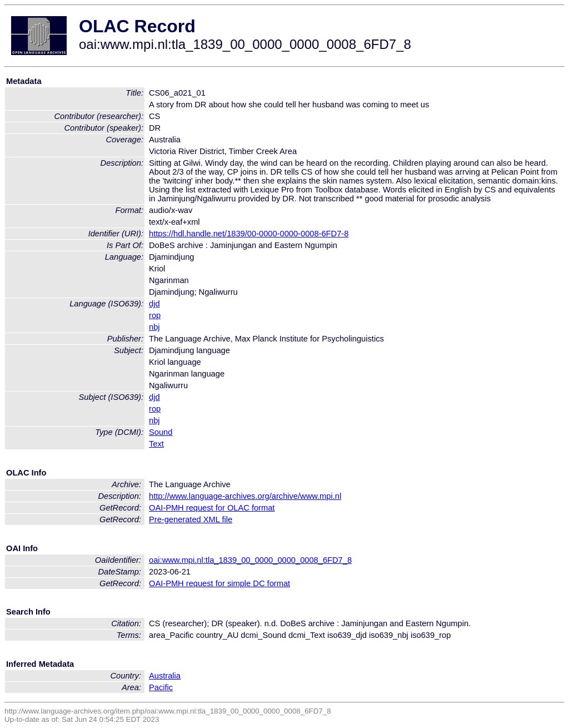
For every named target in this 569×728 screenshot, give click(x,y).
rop (155, 315)
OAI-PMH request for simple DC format (219, 583)
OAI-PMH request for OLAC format (212, 508)
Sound (161, 432)
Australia (165, 676)
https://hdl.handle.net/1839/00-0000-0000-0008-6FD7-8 (249, 234)
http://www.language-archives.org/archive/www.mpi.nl (245, 496)
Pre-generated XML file (191, 519)
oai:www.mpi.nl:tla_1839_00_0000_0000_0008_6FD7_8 (250, 560)
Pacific (161, 687)
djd (154, 304)
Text (156, 444)
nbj (154, 327)
